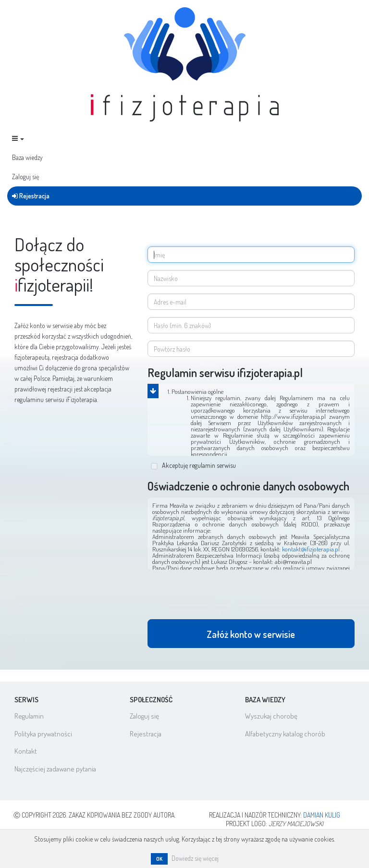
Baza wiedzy (27, 157)
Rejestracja (31, 196)
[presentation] (221, 598)
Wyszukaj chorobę (271, 716)
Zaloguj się (25, 177)
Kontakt (26, 751)
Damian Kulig (322, 815)
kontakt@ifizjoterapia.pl (312, 549)
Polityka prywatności (43, 734)
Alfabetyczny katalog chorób (285, 734)
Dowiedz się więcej (195, 858)
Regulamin (29, 716)
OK (159, 859)
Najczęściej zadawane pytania (55, 769)
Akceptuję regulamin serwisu (194, 465)
